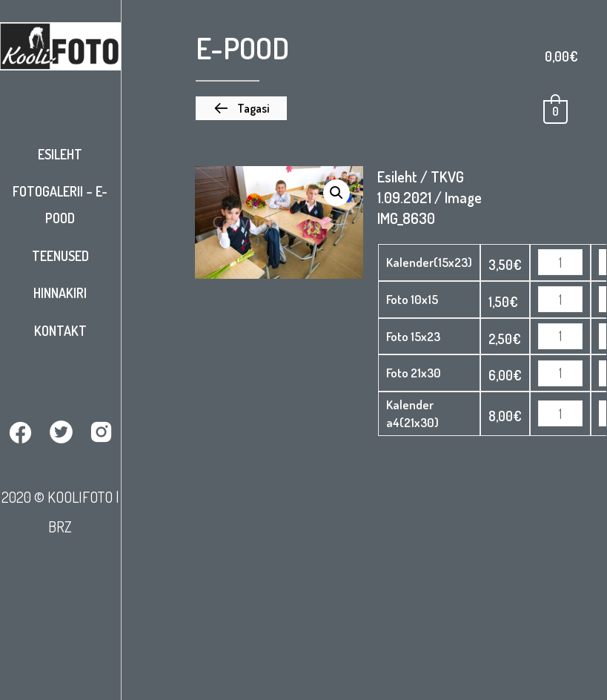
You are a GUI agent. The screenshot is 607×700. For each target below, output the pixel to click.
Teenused (60, 256)
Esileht (60, 154)
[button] (241, 108)
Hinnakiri (60, 293)
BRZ (60, 526)
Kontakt (60, 331)
